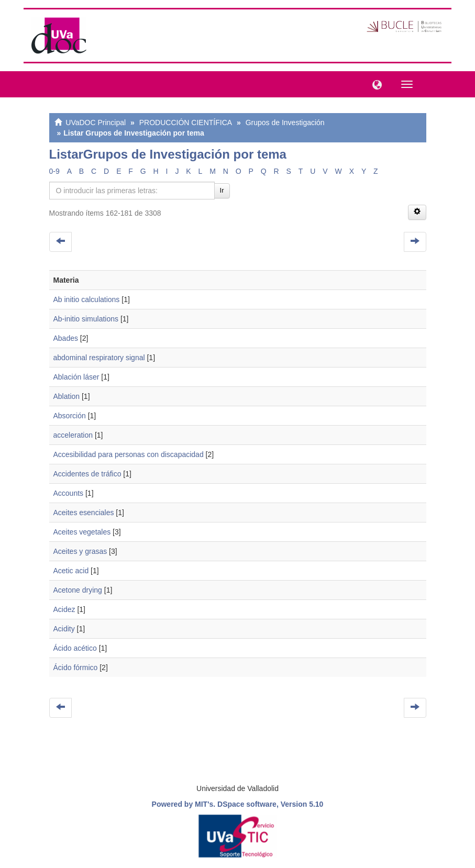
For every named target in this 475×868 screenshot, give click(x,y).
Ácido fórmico (76, 667)
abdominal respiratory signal (99, 358)
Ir (222, 190)
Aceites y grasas (80, 551)
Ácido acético (75, 648)
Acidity (64, 629)
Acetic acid (71, 571)
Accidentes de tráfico (87, 474)
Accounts (69, 493)
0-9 (54, 171)
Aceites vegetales (82, 532)
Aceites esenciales (84, 513)
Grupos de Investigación (285, 123)
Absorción (70, 416)
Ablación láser (76, 377)
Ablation (67, 396)
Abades (66, 338)
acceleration (73, 435)
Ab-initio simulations (86, 319)
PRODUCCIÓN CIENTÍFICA (186, 123)
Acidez (64, 609)
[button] (374, 84)
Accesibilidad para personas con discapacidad (129, 454)
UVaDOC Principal (96, 123)
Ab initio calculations (87, 299)
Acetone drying (78, 590)
